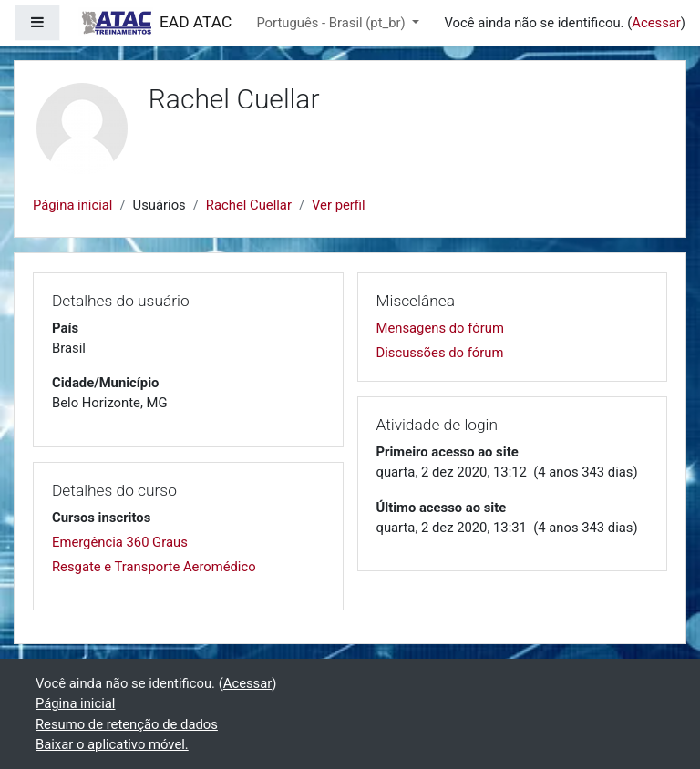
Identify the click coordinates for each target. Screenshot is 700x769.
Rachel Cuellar (249, 205)
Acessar (656, 23)
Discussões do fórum (440, 353)
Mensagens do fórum (440, 328)
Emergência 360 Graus (120, 542)
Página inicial (72, 205)
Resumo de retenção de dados (127, 724)
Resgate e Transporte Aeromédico (154, 567)
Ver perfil (339, 205)
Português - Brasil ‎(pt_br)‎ (332, 23)
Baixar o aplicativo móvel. (112, 744)
